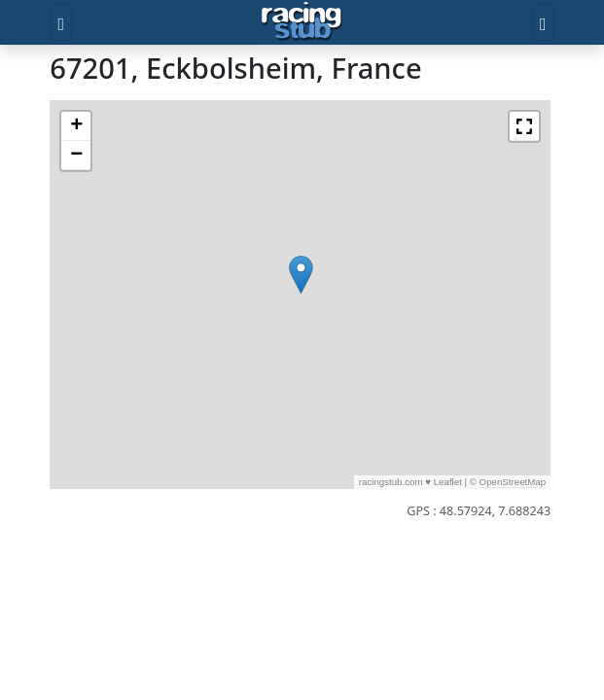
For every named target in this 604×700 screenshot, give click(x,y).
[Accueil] (302, 22)
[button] (301, 275)
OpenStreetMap (513, 482)
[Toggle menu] (61, 22)
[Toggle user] (543, 22)
